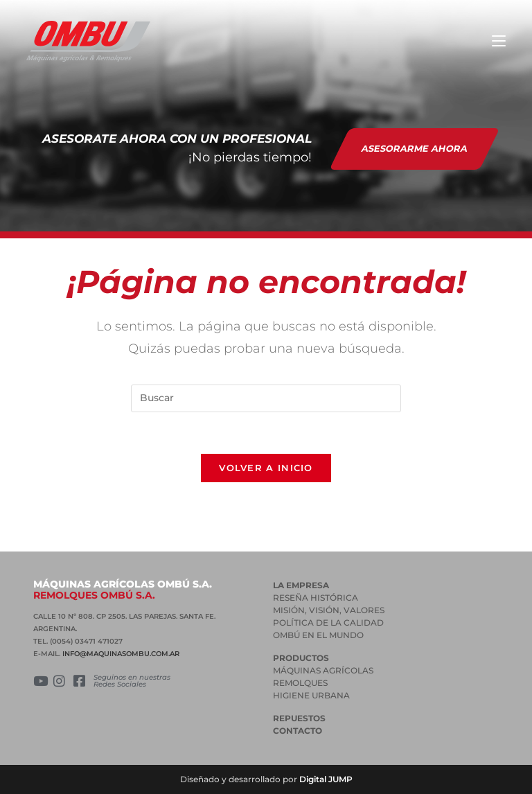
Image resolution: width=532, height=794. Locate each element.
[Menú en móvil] (499, 41)
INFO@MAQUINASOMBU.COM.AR (121, 654)
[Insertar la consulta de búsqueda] (266, 398)
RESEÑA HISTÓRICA (316, 598)
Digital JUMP (326, 779)
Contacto (298, 731)
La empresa (301, 585)
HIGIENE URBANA (311, 695)
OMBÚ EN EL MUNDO (318, 635)
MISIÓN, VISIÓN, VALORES (329, 610)
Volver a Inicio (266, 468)
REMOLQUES (300, 683)
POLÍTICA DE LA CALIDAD (328, 623)
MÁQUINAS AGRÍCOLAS (323, 670)
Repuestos (299, 718)
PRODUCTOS (301, 658)
